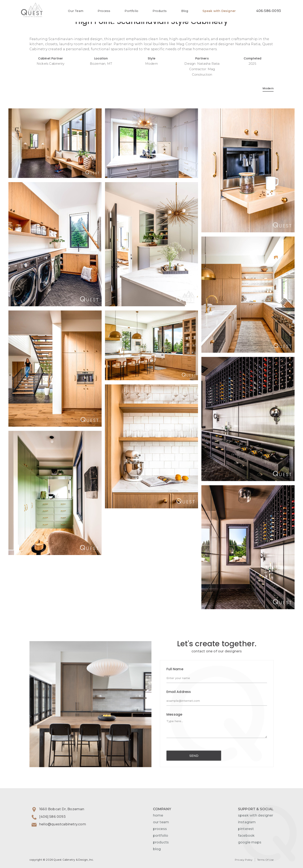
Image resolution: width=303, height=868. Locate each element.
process (160, 829)
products (161, 842)
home (158, 815)
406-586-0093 (268, 11)
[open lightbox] (55, 143)
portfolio (161, 836)
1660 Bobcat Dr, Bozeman (62, 809)
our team (161, 822)
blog (157, 849)
